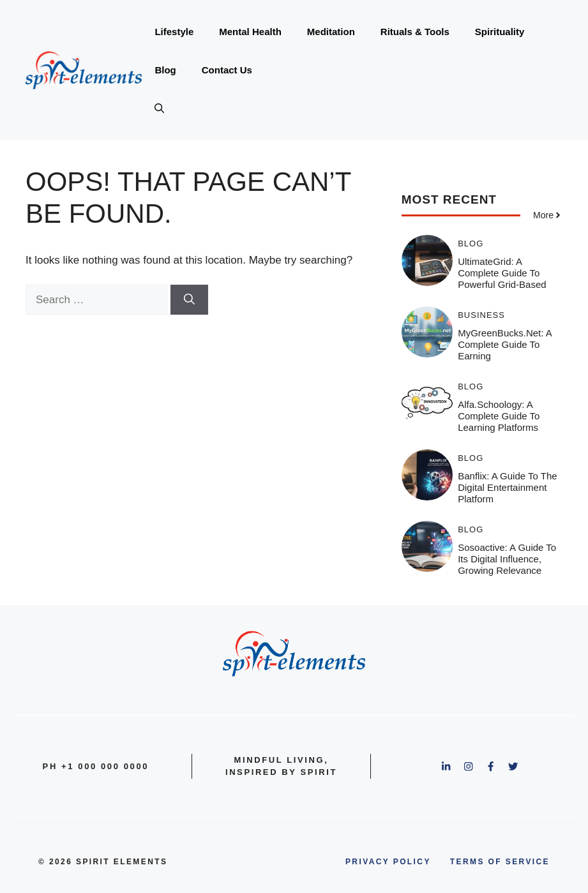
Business (481, 315)
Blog (165, 70)
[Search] (189, 300)
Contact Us (227, 70)
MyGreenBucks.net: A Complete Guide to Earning (505, 344)
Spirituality (500, 32)
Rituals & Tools (415, 32)
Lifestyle (174, 32)
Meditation (331, 32)
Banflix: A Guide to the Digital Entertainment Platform (507, 487)
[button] (159, 109)
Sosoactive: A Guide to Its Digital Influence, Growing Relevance (507, 559)
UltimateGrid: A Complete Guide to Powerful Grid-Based (502, 273)
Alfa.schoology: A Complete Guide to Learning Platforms (499, 416)
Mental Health (250, 32)
